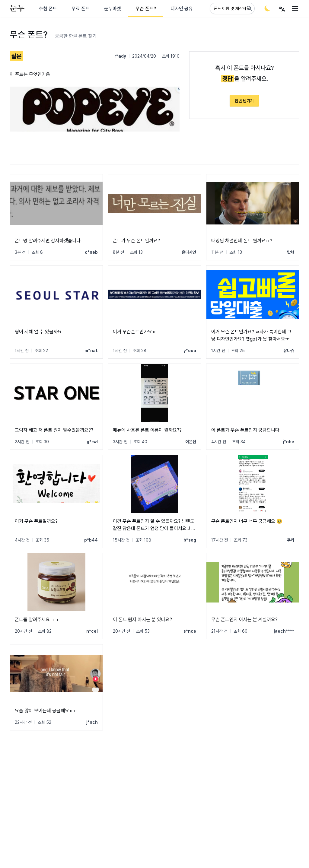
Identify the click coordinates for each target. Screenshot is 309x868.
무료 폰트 (81, 9)
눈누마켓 (113, 9)
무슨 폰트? (146, 9)
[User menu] (282, 8)
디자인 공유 (182, 9)
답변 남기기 (244, 101)
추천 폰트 (48, 9)
